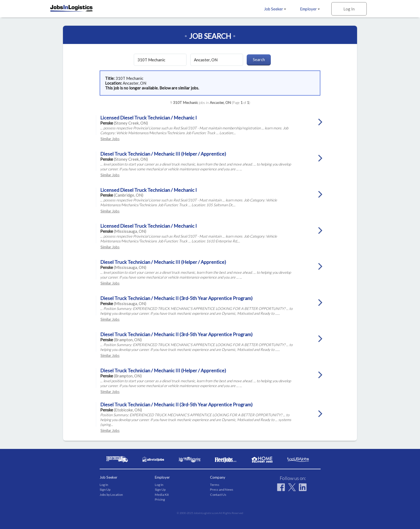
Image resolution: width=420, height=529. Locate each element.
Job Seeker (275, 9)
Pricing (160, 499)
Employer (310, 9)
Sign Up (105, 489)
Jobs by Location (111, 495)
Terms (215, 485)
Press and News (222, 489)
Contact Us (218, 495)
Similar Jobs (110, 139)
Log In (349, 9)
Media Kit (162, 495)
